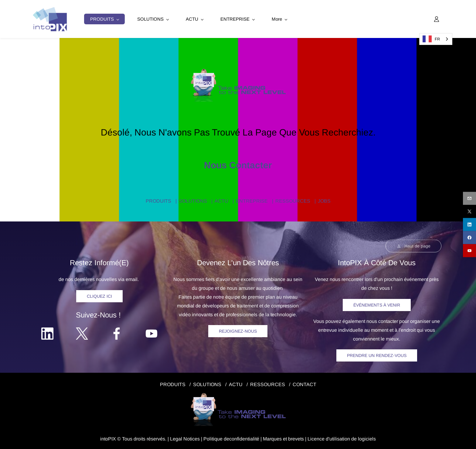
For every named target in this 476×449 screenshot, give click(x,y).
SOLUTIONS (193, 200)
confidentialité (244, 438)
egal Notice (185, 438)
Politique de (216, 438)
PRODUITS (158, 200)
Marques (272, 438)
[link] (238, 71)
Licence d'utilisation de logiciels (342, 438)
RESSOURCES (293, 200)
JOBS (324, 200)
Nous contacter (238, 164)
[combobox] (436, 39)
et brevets (293, 438)
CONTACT (304, 384)
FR (431, 39)
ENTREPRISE (252, 200)
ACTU (221, 200)
